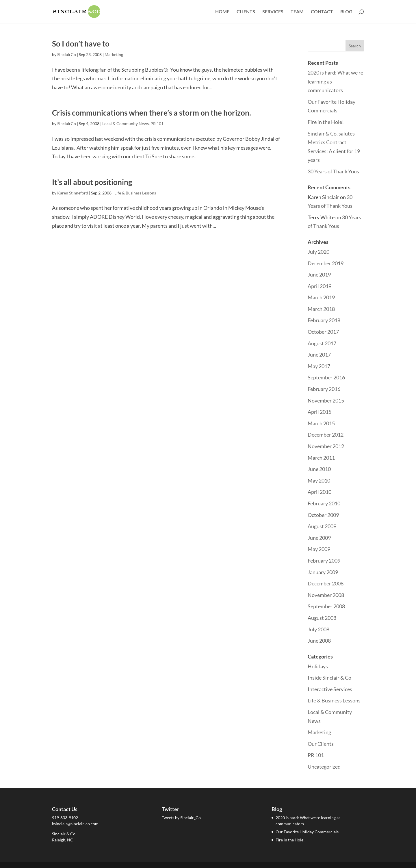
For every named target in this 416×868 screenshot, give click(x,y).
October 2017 (323, 332)
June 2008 (319, 641)
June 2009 (319, 538)
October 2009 (323, 515)
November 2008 (326, 595)
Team (297, 12)
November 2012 (326, 446)
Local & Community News (126, 124)
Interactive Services (330, 689)
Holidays (318, 666)
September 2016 (326, 377)
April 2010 (320, 492)
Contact (322, 12)
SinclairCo (67, 54)
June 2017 (319, 355)
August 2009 (322, 526)
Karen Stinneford (73, 193)
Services (273, 12)
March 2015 (321, 423)
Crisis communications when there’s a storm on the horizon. (152, 113)
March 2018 (321, 309)
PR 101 (157, 124)
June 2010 (319, 469)
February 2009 (324, 561)
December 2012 (326, 435)
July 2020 (318, 252)
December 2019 (326, 263)
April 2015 (320, 412)
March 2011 (321, 458)
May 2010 (319, 481)
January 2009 (323, 572)
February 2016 (324, 389)
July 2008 (318, 629)
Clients (246, 12)
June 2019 (319, 275)
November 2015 (326, 400)
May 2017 (319, 366)
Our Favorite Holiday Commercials (307, 832)
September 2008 (326, 606)
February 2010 (324, 503)
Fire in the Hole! (326, 122)
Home (222, 12)
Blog (346, 12)
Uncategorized (324, 767)
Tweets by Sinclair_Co (181, 818)
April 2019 (320, 286)
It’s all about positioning (92, 182)
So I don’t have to (81, 44)
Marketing (114, 54)
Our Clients (321, 744)
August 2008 (322, 618)
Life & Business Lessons (135, 193)
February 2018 (324, 320)
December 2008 (326, 583)
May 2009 (319, 549)
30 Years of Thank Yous (333, 171)
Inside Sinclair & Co (329, 678)
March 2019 (321, 297)
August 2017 (322, 343)
